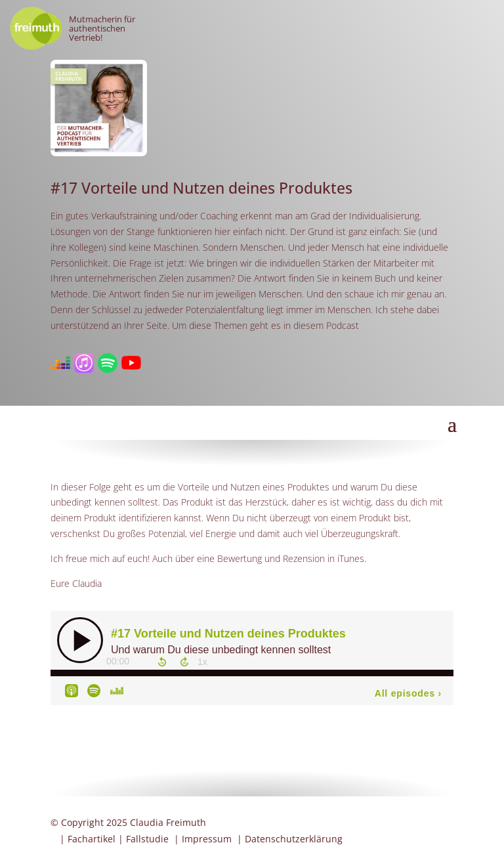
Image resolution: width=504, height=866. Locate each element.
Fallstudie (147, 839)
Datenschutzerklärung (294, 839)
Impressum (207, 839)
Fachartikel (92, 839)
